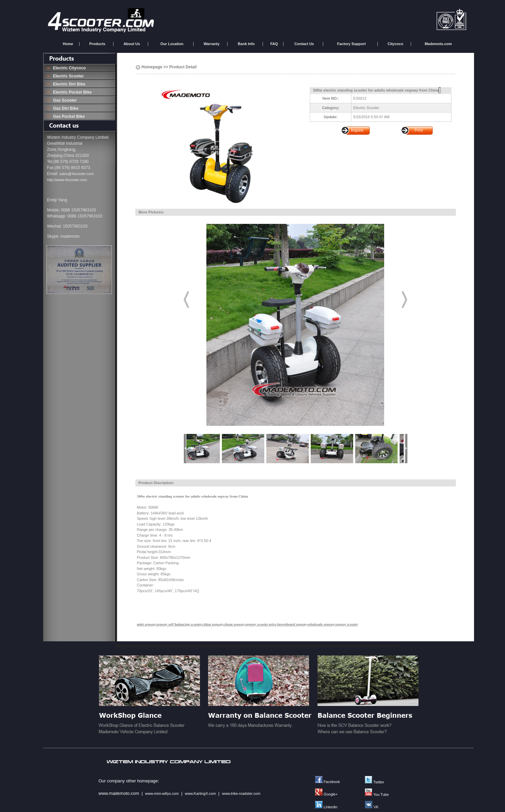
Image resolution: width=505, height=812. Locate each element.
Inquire (357, 130)
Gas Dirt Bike (65, 108)
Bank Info (246, 44)
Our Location (172, 44)
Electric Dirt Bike (68, 84)
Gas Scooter (64, 100)
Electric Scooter (67, 76)
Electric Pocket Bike (71, 92)
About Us (132, 44)
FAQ (274, 44)
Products (97, 44)
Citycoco (395, 44)
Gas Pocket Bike (68, 116)
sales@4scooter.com (76, 174)
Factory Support (351, 44)
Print (419, 130)
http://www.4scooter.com (67, 180)
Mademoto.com (438, 44)
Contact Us (304, 44)
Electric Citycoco (68, 68)
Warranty (212, 44)
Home (68, 44)
